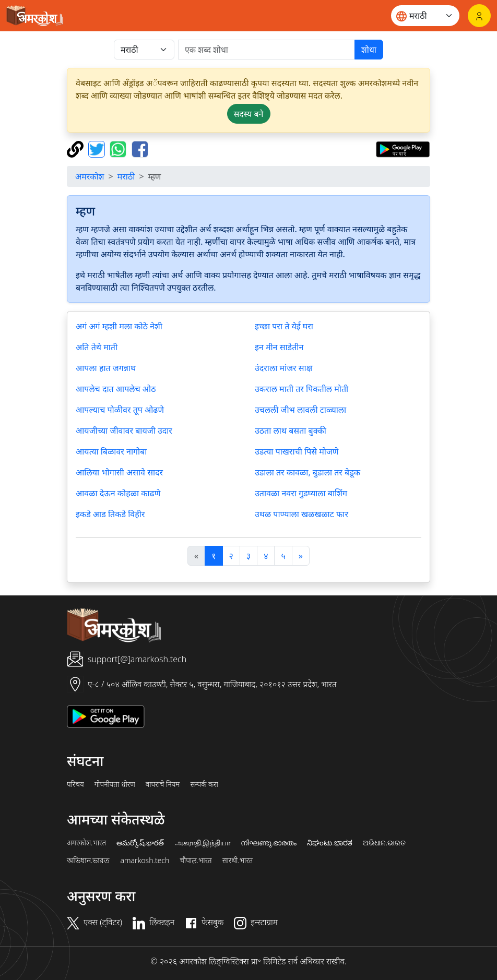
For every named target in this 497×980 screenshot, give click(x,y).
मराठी (126, 176)
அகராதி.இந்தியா (203, 843)
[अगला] (301, 556)
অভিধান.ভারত (88, 861)
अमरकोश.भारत (86, 843)
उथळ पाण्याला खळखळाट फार (301, 514)
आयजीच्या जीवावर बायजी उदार (124, 431)
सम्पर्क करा (204, 784)
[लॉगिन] (479, 16)
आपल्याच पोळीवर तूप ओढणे (120, 410)
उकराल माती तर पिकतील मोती (301, 389)
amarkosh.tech (145, 861)
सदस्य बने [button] (249, 114)
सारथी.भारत (238, 861)
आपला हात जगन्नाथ (106, 368)
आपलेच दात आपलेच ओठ (116, 389)
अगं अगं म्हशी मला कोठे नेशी (119, 326)
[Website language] (425, 16)
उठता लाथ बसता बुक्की (291, 431)
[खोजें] (267, 50)
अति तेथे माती (97, 347)
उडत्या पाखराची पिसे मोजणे (297, 451)
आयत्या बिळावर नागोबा (111, 451)
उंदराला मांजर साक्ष (283, 368)
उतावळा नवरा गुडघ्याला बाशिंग (301, 493)
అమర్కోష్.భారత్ (140, 843)
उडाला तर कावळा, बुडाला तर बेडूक (307, 472)
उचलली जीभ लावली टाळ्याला (300, 410)
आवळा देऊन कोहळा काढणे (118, 493)
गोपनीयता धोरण (115, 784)
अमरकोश (90, 176)
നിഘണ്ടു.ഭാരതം (269, 843)
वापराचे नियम (163, 784)
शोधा (369, 50)
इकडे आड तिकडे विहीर (110, 514)
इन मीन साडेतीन (279, 347)
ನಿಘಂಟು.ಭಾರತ (329, 843)
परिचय (75, 784)
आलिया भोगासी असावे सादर (119, 472)
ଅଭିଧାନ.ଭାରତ (384, 843)
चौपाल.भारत (196, 861)
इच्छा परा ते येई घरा (284, 326)
